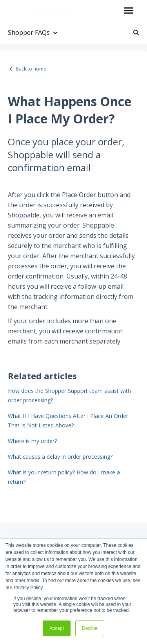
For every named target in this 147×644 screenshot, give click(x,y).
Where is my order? (32, 441)
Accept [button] (57, 628)
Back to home (31, 69)
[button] (128, 11)
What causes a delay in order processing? (60, 457)
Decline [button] (90, 628)
